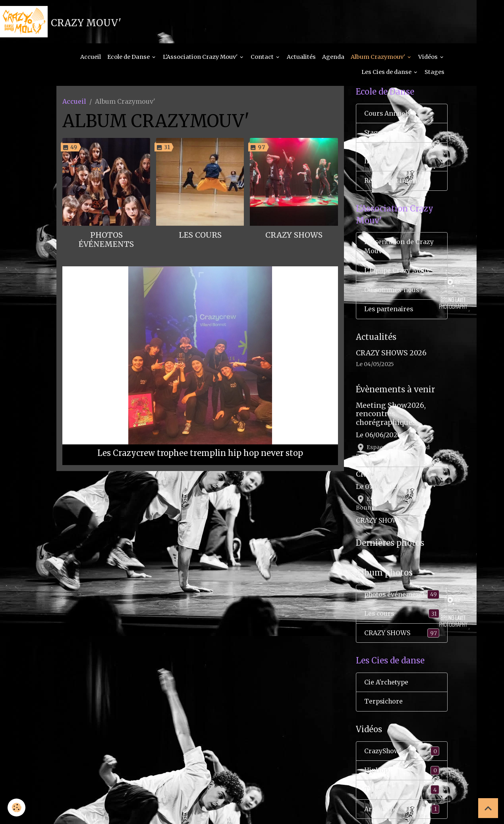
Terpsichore (384, 706)
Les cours (200, 236)
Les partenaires (389, 312)
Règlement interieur (397, 183)
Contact (263, 58)
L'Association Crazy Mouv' (201, 58)
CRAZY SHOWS (294, 236)
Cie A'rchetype (387, 686)
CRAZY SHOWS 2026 (391, 356)
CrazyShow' (402, 755)
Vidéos (429, 58)
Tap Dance (402, 794)
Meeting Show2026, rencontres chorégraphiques (391, 417)
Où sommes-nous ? (395, 293)
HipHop (402, 775)
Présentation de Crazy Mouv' (399, 249)
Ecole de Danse (129, 58)
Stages (434, 73)
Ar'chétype (402, 814)
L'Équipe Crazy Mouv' (399, 273)
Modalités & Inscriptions (384, 159)
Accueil (91, 58)
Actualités (301, 58)
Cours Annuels (388, 115)
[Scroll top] (488, 808)
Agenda (333, 58)
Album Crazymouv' (378, 58)
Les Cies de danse (387, 73)
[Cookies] (17, 808)
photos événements (106, 241)
